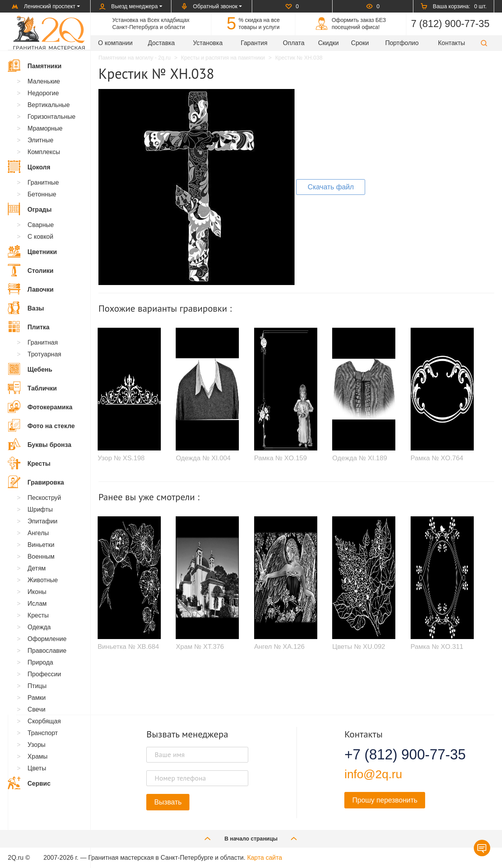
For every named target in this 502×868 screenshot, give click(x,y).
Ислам (37, 604)
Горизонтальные (51, 117)
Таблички (32, 388)
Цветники (32, 251)
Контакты (452, 43)
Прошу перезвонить (385, 800)
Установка (208, 43)
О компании (115, 43)
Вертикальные (49, 105)
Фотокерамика (40, 407)
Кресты (29, 463)
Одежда (39, 627)
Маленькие (44, 81)
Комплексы (44, 152)
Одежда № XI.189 (360, 458)
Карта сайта (265, 858)
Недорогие (43, 93)
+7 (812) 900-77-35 (395, 755)
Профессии (44, 674)
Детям (36, 568)
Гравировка (36, 482)
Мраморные (45, 128)
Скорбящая (44, 721)
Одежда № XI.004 (203, 458)
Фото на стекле (41, 425)
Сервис (29, 783)
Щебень (30, 369)
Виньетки (41, 545)
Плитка (29, 327)
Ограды (30, 209)
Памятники (35, 65)
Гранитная (43, 342)
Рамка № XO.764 (437, 458)
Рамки (36, 698)
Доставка (161, 43)
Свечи (36, 709)
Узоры (36, 745)
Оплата (294, 43)
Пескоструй (44, 498)
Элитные (40, 140)
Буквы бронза (40, 444)
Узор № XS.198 (121, 458)
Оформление (47, 639)
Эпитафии (42, 521)
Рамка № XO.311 (437, 647)
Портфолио (402, 43)
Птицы (37, 686)
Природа (40, 662)
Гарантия (254, 43)
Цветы (37, 768)
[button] (484, 43)
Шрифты (40, 509)
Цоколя (29, 167)
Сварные (41, 225)
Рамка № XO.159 (281, 458)
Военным (41, 557)
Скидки (328, 43)
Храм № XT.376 (200, 647)
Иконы (37, 592)
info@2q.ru (373, 774)
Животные (43, 580)
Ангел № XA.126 (279, 647)
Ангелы (38, 533)
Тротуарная (44, 354)
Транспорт (43, 733)
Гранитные (43, 182)
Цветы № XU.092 (359, 647)
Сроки (360, 43)
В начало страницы (251, 838)
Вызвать (168, 802)
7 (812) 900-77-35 (450, 24)
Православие (47, 651)
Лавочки (31, 289)
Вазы (26, 308)
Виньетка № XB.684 (128, 647)
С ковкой (40, 237)
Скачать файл (331, 187)
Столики (31, 270)
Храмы (37, 756)
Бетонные (42, 194)
